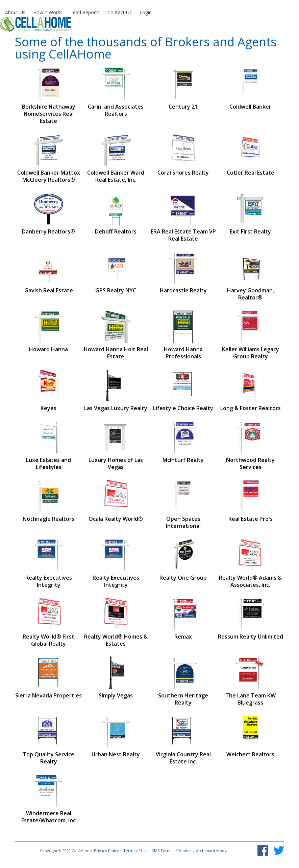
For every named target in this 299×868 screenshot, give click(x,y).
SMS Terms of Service (172, 851)
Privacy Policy (106, 851)
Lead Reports (85, 13)
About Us (15, 13)
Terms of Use (135, 851)
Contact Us (120, 13)
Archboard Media (212, 851)
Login (146, 13)
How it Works (48, 13)
